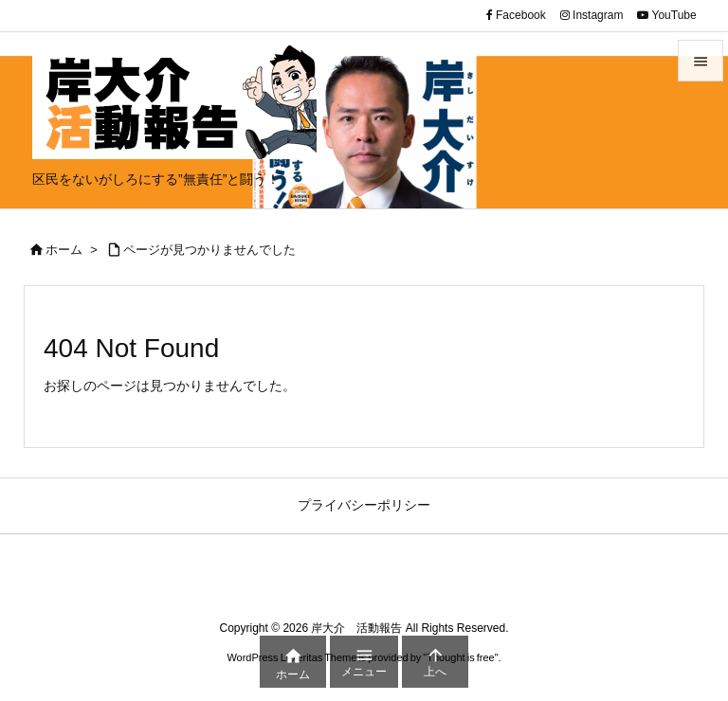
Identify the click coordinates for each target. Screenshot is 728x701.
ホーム (64, 250)
